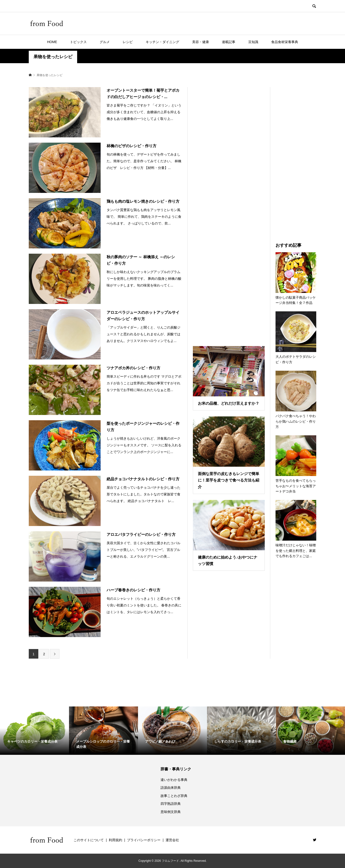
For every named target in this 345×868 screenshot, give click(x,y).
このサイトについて (89, 840)
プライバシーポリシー (144, 840)
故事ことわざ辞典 (174, 796)
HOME (52, 42)
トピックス (78, 42)
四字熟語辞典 (171, 804)
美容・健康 (201, 42)
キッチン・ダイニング (162, 42)
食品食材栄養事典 (285, 42)
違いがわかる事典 (174, 780)
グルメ (105, 42)
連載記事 (229, 42)
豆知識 (253, 42)
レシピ (128, 42)
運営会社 (172, 840)
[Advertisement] (229, 211)
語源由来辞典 (171, 788)
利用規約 (115, 840)
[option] (34, 731)
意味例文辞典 (171, 812)
